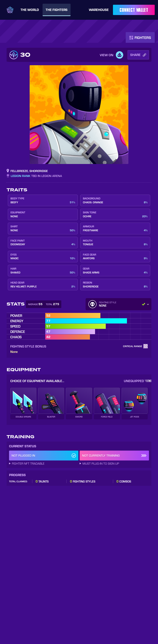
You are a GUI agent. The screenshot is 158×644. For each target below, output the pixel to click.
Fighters (57, 10)
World (30, 10)
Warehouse (99, 10)
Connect (134, 10)
